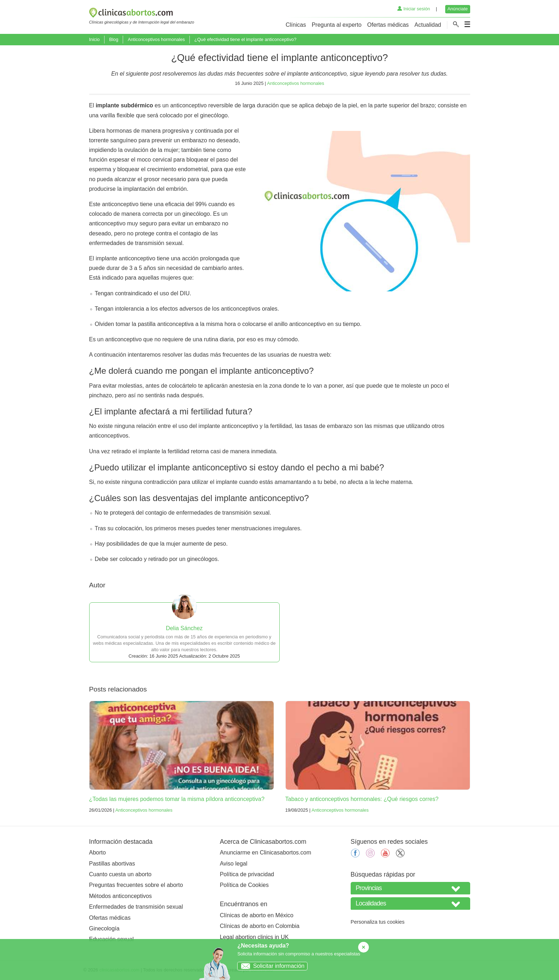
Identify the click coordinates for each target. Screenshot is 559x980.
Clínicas (296, 25)
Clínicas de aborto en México (256, 915)
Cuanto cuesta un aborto (120, 874)
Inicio (95, 39)
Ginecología (104, 928)
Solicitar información (271, 966)
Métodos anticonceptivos (121, 896)
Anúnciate (458, 9)
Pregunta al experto (337, 25)
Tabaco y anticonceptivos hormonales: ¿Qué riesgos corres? (362, 799)
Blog (114, 39)
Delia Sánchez (184, 628)
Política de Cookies (244, 885)
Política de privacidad (247, 874)
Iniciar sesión (414, 9)
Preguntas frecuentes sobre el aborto (136, 885)
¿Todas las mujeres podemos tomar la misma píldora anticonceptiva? (177, 799)
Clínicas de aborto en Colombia (260, 926)
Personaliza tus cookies (378, 922)
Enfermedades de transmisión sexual (136, 907)
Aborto (98, 853)
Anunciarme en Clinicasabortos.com (265, 853)
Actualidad (428, 25)
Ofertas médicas (388, 25)
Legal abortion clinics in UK (254, 937)
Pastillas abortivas (112, 864)
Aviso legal (233, 864)
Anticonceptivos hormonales (156, 39)
